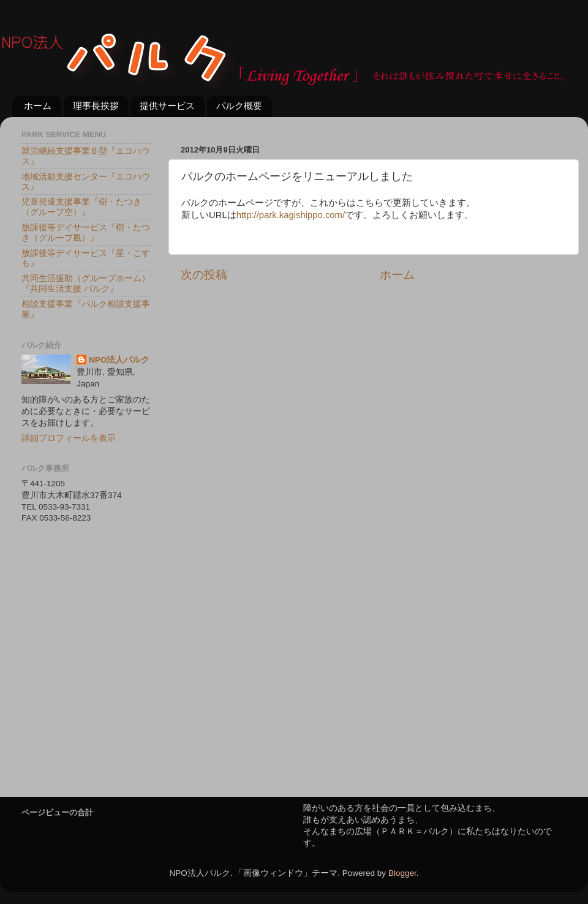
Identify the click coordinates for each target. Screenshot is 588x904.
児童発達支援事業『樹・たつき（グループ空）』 (81, 207)
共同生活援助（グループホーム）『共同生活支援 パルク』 (86, 283)
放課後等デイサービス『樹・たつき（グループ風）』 (86, 232)
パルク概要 (239, 106)
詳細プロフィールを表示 (69, 438)
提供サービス (167, 106)
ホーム (38, 106)
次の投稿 (204, 275)
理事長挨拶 (96, 106)
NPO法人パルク (119, 360)
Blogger (402, 873)
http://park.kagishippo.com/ (291, 215)
